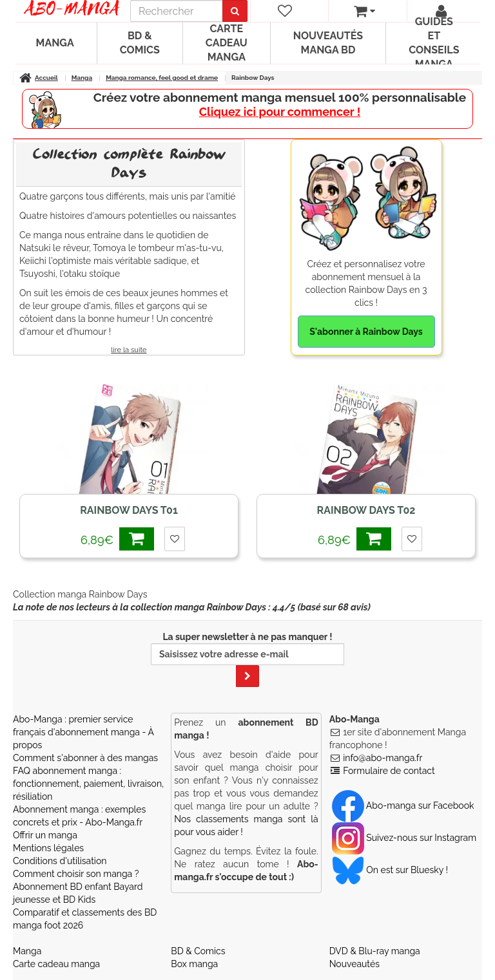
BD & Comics (140, 43)
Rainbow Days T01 (129, 510)
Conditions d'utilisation (60, 861)
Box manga (194, 964)
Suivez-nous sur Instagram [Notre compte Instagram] (404, 838)
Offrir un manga (45, 835)
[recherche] (177, 11)
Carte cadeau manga (227, 43)
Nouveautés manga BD (328, 43)
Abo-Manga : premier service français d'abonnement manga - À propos (83, 732)
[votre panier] (364, 11)
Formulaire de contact (389, 771)
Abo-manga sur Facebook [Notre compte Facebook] (403, 806)
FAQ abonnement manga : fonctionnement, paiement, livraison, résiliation (88, 784)
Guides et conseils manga (434, 43)
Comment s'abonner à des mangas (85, 758)
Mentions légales (48, 848)
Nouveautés (354, 964)
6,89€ (117, 539)
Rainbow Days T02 (366, 510)
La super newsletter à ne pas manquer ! (247, 659)
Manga (55, 43)
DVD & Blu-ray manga (375, 951)
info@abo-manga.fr (383, 758)
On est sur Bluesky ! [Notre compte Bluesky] (390, 870)
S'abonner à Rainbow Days (366, 332)
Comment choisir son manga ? (76, 874)
